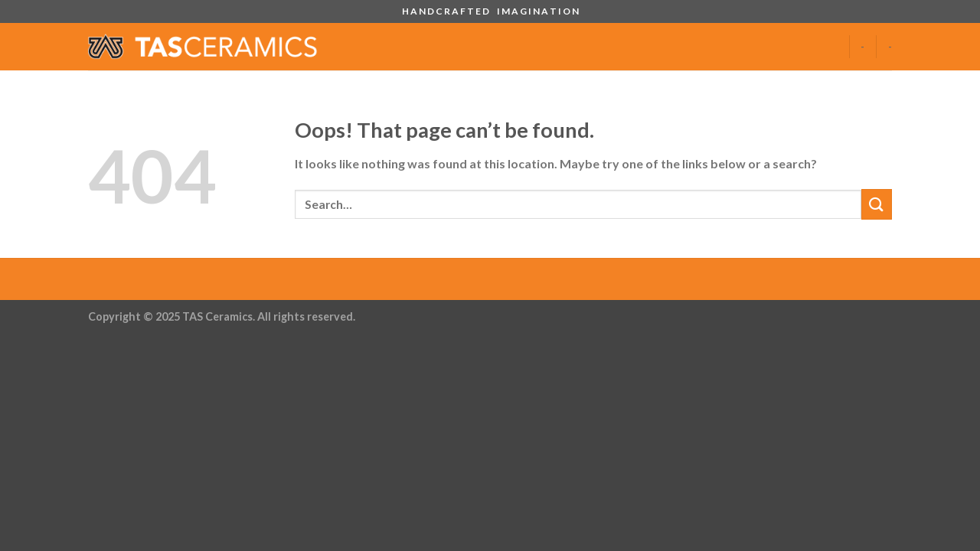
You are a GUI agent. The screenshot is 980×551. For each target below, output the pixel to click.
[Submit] (877, 204)
